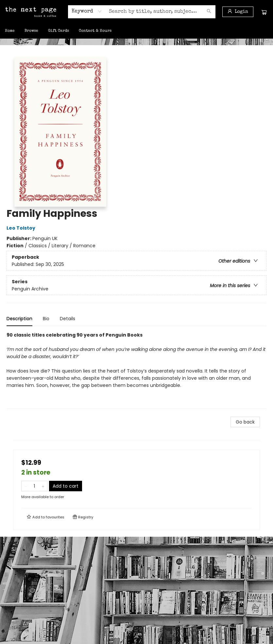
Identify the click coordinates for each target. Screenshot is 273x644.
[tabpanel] (136, 370)
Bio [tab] (46, 319)
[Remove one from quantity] (26, 486)
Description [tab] (19, 319)
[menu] (136, 31)
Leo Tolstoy (22, 228)
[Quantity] (34, 486)
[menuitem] (10, 31)
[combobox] (87, 11)
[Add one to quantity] (43, 486)
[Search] (209, 12)
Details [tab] (68, 319)
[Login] (238, 12)
